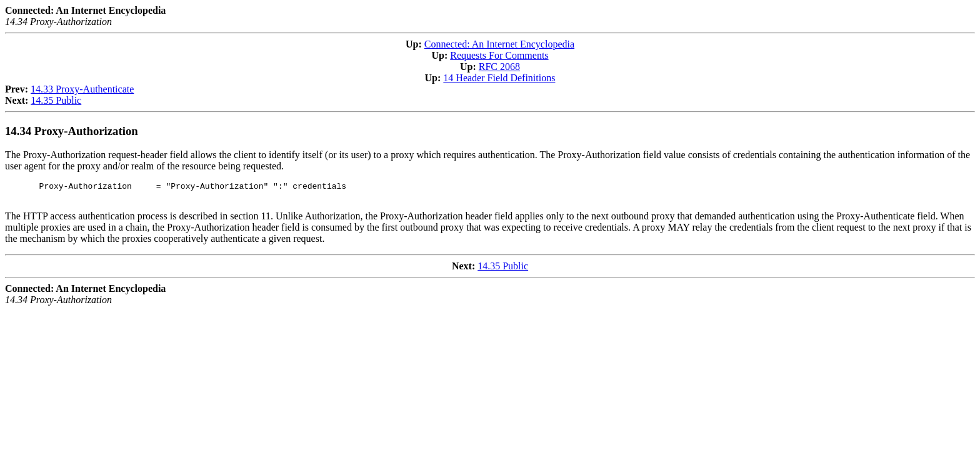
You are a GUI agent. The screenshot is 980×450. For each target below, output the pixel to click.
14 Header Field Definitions (499, 78)
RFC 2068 (499, 67)
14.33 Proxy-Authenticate (82, 89)
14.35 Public (56, 100)
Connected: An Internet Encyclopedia (499, 44)
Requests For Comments (499, 55)
